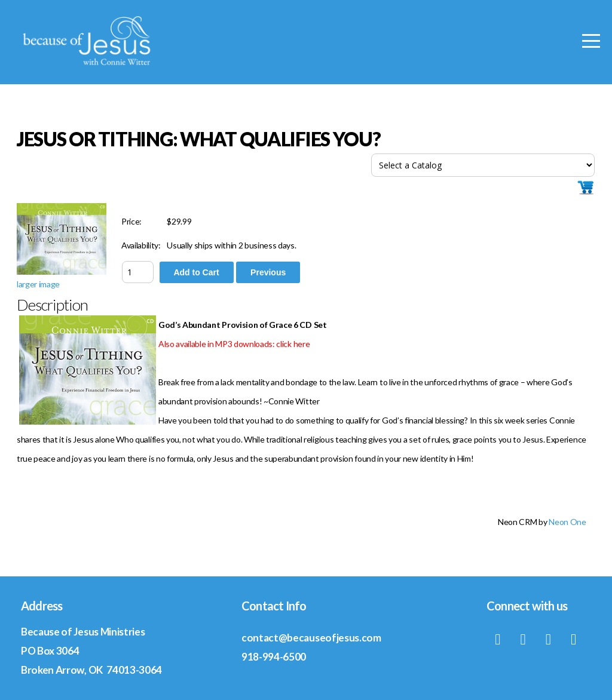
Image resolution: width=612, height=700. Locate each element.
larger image (38, 284)
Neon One (567, 522)
